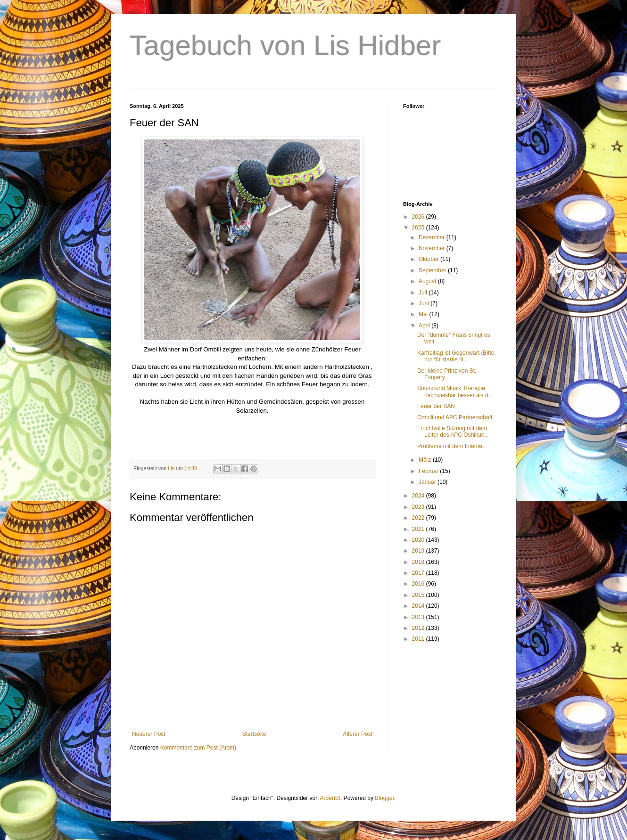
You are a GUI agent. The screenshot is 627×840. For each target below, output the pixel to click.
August (428, 281)
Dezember (433, 237)
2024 (419, 496)
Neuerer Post (149, 734)
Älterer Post (358, 734)
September (433, 270)
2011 (419, 639)
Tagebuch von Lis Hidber (285, 45)
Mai (424, 314)
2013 (419, 617)
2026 (419, 217)
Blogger (384, 798)
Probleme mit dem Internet (450, 446)
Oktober (429, 259)
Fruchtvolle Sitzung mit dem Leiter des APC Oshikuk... (453, 432)
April (425, 326)
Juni (425, 303)
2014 (419, 606)
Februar (429, 471)
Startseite (254, 734)
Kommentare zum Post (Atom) (198, 748)
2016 (419, 584)
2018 (419, 562)
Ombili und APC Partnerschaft (455, 417)
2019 (419, 551)
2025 (419, 228)
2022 (419, 518)
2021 (419, 529)
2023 (419, 507)
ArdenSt (330, 798)
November (433, 248)
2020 (419, 540)
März (426, 460)
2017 (419, 573)
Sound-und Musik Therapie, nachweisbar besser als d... (455, 391)
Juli (424, 293)
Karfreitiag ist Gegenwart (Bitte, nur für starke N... (457, 356)
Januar (428, 482)
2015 (419, 595)
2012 (419, 628)
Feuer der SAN (436, 406)
